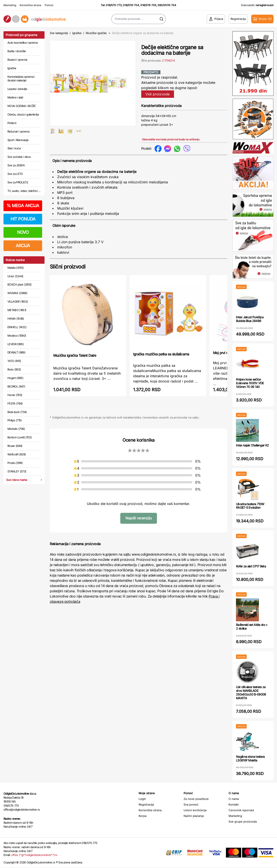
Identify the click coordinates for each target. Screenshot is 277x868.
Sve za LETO (15, 174)
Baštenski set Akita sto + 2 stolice (252, 627)
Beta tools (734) (17, 412)
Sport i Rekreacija (18, 140)
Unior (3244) (15, 276)
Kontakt (234, 804)
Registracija (146, 804)
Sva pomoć (191, 804)
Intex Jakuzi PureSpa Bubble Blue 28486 (250, 319)
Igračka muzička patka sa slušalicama (161, 360)
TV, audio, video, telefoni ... (24, 191)
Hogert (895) (15, 378)
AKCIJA (23, 246)
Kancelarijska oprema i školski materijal (21, 79)
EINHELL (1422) (17, 327)
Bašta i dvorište (17, 51)
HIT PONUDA (23, 219)
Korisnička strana (30, 5)
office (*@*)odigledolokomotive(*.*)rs (34, 855)
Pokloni (12, 123)
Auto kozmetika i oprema (22, 43)
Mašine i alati (15, 97)
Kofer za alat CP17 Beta (251, 566)
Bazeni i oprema (17, 60)
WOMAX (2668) (17, 293)
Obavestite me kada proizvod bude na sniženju (171, 139)
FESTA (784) (15, 403)
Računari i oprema (18, 131)
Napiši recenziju (139, 524)
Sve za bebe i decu (19, 157)
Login (142, 799)
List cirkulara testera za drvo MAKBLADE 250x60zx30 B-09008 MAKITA (251, 692)
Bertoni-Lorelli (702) (20, 437)
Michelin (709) (16, 429)
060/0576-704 (167, 5)
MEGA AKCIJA (23, 206)
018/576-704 (131, 5)
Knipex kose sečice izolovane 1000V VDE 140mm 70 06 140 (250, 383)
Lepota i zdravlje (17, 89)
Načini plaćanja (194, 816)
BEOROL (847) (16, 386)
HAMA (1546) (16, 319)
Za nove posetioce (196, 799)
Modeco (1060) (17, 336)
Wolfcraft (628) (17, 454)
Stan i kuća (14, 148)
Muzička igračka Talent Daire (75, 362)
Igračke (12, 68)
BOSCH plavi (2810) (19, 284)
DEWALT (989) (16, 352)
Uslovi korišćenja (195, 810)
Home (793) (15, 395)
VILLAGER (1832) (18, 301)
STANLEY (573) (17, 471)
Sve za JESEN (16, 165)
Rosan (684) (15, 446)
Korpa (143, 816)
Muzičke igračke (96, 33)
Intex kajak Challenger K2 (252, 445)
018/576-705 (148, 5)
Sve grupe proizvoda (243, 821)
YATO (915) (14, 361)
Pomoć (49, 5)
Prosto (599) (15, 463)
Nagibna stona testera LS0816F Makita (250, 758)
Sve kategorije (59, 33)
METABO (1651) (17, 310)
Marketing (10, 5)
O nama (234, 799)
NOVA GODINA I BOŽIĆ (22, 106)
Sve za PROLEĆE (18, 182)
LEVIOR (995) (16, 344)
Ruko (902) (14, 369)
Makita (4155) (16, 268)
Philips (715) (15, 420)
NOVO (23, 232)
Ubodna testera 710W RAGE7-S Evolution (250, 506)
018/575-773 (114, 5)
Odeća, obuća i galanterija (23, 114)
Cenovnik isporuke (241, 810)
